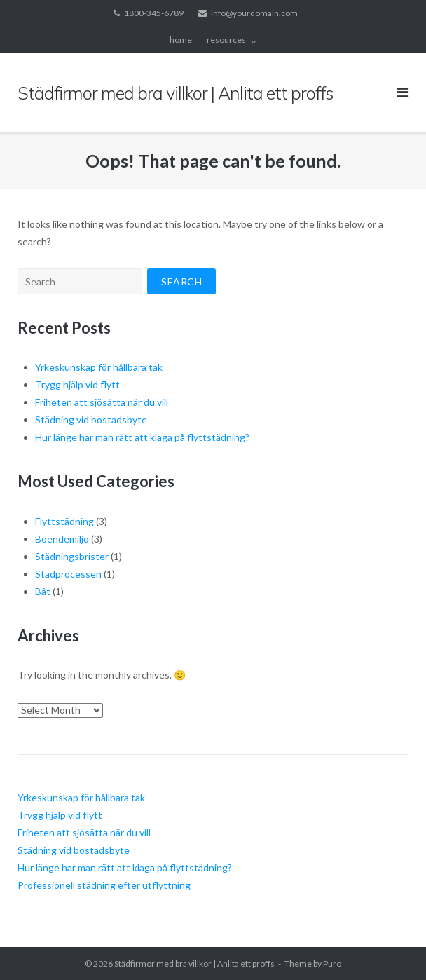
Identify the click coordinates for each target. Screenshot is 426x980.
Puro (332, 964)
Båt (43, 591)
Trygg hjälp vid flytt (77, 384)
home (181, 40)
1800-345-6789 (154, 13)
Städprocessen (68, 574)
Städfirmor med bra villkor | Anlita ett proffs (194, 964)
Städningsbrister (72, 556)
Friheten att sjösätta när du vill (102, 402)
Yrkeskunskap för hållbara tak (99, 367)
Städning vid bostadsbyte (91, 420)
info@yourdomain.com (254, 13)
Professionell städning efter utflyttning (104, 885)
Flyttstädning (64, 521)
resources (226, 40)
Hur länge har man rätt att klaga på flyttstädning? (142, 437)
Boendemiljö (62, 539)
